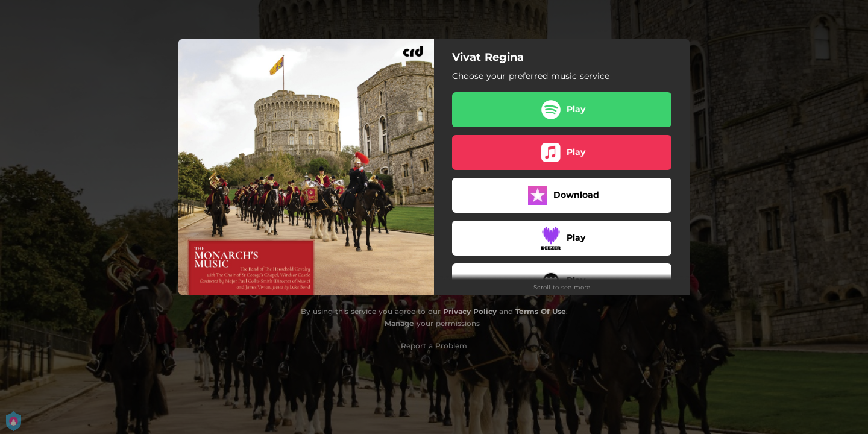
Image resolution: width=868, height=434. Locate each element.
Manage (399, 323)
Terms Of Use (541, 311)
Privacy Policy (470, 311)
